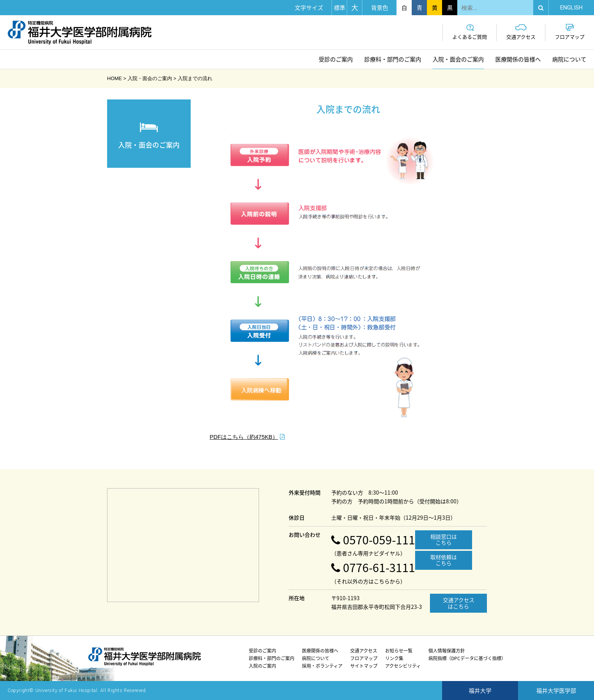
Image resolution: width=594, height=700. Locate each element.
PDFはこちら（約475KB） (244, 437)
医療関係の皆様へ (518, 59)
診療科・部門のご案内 (393, 59)
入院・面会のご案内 (458, 59)
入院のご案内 (262, 666)
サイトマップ (364, 666)
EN (571, 8)
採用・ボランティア (322, 666)
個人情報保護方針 (447, 651)
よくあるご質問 (470, 32)
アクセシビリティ (403, 666)
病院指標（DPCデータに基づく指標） (467, 658)
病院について (569, 59)
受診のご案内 (336, 59)
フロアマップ (570, 32)
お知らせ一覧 (399, 651)
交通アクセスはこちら (459, 603)
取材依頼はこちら (444, 560)
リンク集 (394, 658)
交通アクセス (521, 32)
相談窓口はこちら (444, 540)
